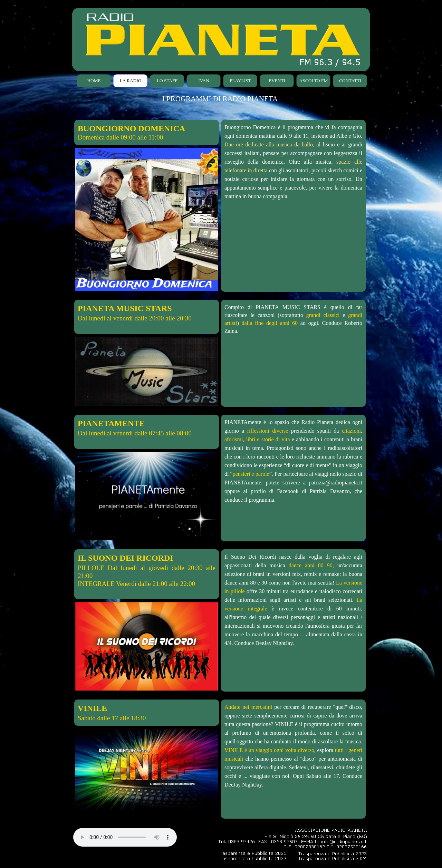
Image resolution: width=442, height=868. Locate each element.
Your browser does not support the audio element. (125, 837)
